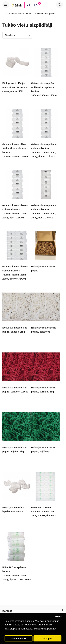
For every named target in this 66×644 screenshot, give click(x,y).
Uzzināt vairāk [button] (19, 639)
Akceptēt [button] (48, 639)
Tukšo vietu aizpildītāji (45, 14)
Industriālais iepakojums (20, 14)
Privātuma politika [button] (45, 629)
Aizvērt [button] (58, 616)
